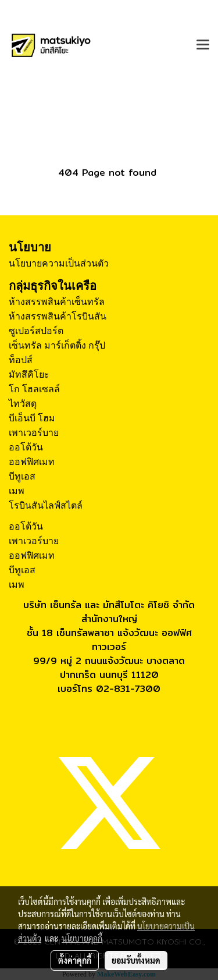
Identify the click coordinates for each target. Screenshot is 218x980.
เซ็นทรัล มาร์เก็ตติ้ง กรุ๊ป (57, 345)
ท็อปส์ (21, 360)
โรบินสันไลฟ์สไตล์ (46, 505)
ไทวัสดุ (23, 404)
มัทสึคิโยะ (29, 374)
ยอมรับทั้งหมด (136, 960)
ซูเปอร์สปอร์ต (36, 331)
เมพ (17, 491)
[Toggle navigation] (203, 45)
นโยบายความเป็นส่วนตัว (59, 263)
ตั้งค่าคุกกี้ (75, 960)
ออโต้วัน (26, 447)
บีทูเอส (22, 476)
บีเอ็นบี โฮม (32, 418)
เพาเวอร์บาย (34, 433)
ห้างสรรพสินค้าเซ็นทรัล (57, 302)
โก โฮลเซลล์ (34, 389)
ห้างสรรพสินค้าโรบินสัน (58, 316)
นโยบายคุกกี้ (82, 938)
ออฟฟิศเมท (32, 462)
